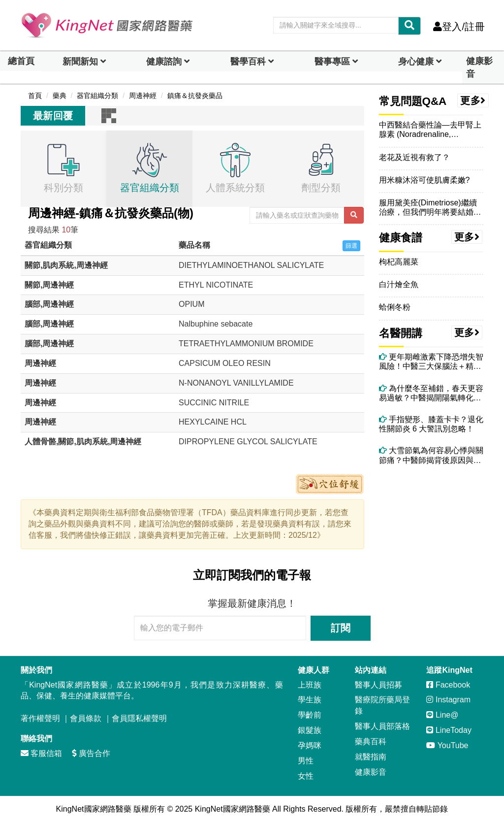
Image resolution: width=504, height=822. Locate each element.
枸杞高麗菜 (399, 262)
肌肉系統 (58, 265)
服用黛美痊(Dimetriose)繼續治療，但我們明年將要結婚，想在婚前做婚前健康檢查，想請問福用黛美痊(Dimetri (430, 208)
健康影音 (479, 67)
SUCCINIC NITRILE (214, 403)
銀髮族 (310, 730)
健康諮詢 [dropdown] (164, 62)
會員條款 (86, 718)
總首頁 (21, 61)
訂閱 (341, 628)
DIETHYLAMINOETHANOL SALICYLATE (251, 265)
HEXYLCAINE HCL (213, 422)
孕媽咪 (310, 745)
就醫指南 (371, 757)
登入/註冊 (459, 27)
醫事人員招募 (378, 685)
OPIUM (191, 304)
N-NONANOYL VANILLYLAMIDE (236, 383)
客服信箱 (41, 753)
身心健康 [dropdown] (416, 62)
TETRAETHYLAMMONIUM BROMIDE (246, 344)
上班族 (310, 685)
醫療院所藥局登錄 (382, 705)
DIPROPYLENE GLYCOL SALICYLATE (248, 442)
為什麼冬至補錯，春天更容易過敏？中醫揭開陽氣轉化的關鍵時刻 (431, 393)
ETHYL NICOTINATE (216, 285)
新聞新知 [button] (80, 62)
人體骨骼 (40, 442)
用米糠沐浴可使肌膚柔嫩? (425, 180)
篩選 (351, 246)
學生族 (310, 700)
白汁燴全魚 (399, 284)
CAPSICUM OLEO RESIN (225, 363)
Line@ (442, 715)
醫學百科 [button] (248, 62)
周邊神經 (92, 265)
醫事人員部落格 (382, 726)
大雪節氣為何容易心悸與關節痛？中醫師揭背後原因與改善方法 (431, 455)
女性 (306, 776)
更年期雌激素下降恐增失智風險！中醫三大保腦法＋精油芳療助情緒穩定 (431, 362)
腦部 (32, 304)
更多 (473, 100)
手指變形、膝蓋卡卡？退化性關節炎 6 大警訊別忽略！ (431, 424)
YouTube (447, 745)
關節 (32, 265)
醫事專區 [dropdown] (332, 62)
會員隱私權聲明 (139, 718)
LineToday (449, 730)
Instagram (448, 700)
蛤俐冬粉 (395, 307)
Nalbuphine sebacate (216, 324)
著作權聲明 (40, 718)
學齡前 (310, 715)
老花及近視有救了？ (414, 157)
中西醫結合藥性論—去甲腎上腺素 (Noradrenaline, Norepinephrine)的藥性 (430, 130)
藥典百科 (371, 741)
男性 (306, 761)
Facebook (448, 685)
